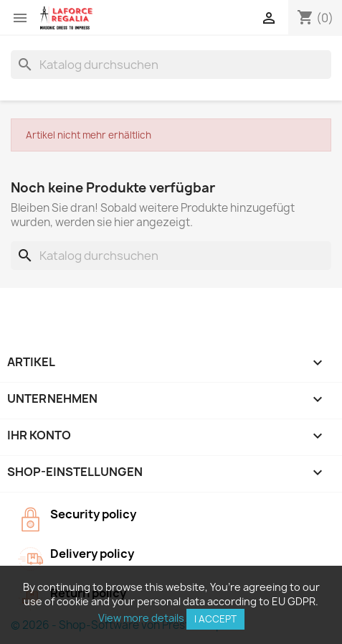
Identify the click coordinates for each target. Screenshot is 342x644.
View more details (141, 618)
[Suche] (171, 65)
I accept (215, 619)
